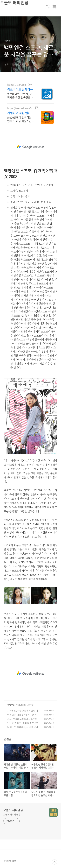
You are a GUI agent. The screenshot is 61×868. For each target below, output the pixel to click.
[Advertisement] (30, 147)
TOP (54, 862)
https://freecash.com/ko (20, 108)
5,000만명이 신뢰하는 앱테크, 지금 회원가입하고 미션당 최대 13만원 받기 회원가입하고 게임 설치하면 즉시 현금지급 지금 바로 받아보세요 (20, 119)
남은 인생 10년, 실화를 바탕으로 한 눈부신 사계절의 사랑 (24, 724)
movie (11, 705)
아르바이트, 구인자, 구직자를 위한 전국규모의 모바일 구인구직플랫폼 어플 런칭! (20, 95)
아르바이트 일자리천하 (20, 89)
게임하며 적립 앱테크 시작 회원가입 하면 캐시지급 (21, 113)
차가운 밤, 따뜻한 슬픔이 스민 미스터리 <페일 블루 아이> (24, 712)
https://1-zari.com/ (17, 85)
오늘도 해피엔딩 (13, 810)
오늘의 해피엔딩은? (12, 814)
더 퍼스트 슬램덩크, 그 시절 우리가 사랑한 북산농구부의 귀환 (24, 729)
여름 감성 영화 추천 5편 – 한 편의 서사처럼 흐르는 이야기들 (23, 716)
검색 (47, 7)
